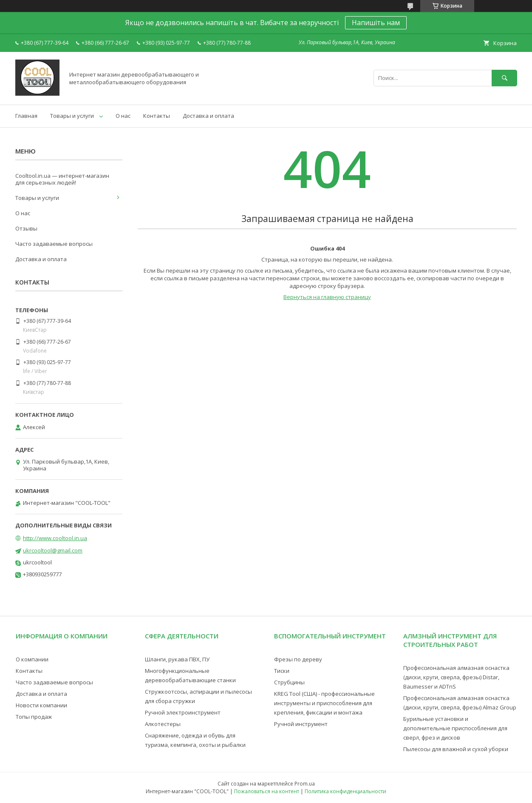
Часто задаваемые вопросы (54, 244)
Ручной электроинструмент (183, 712)
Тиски (282, 671)
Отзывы (26, 228)
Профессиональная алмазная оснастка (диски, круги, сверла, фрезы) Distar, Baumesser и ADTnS (456, 677)
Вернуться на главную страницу (327, 297)
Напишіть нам (376, 23)
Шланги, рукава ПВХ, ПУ (177, 659)
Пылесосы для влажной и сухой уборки (456, 749)
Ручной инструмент (301, 724)
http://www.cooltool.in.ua (55, 538)
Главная (26, 116)
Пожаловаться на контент (267, 791)
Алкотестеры (163, 724)
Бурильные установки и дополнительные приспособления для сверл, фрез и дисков (455, 728)
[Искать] (504, 78)
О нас (123, 116)
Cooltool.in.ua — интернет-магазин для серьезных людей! (62, 179)
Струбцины (289, 682)
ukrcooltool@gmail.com (53, 550)
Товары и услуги (72, 116)
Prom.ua (305, 784)
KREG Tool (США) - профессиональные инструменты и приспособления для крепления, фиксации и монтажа (324, 703)
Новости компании (41, 705)
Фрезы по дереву (298, 659)
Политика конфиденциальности (345, 791)
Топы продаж (34, 717)
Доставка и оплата (208, 116)
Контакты (157, 116)
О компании (32, 659)
